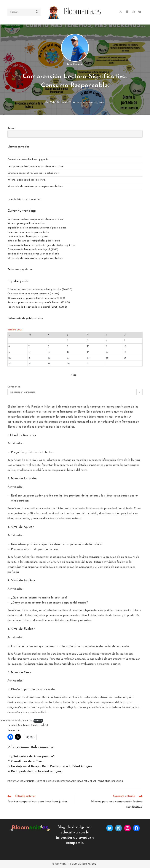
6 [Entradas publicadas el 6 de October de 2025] (9, 346)
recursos (117, 781)
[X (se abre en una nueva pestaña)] (121, 12)
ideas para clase (87, 781)
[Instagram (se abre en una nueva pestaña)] (133, 12)
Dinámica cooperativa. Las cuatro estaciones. (33, 173)
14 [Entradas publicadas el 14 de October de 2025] (29, 352)
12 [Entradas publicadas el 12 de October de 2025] (125, 346)
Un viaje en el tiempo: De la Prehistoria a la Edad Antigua (51, 766)
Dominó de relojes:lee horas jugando (28, 160)
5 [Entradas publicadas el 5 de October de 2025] (124, 341)
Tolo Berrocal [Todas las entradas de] (75, 64)
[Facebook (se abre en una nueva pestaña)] (127, 12)
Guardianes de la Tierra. (28, 761)
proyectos (104, 781)
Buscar (12, 128)
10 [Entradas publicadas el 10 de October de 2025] (88, 346)
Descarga (38, 721)
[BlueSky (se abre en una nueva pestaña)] (140, 12)
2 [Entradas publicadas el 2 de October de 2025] (68, 341)
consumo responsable (62, 781)
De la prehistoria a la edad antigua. (36, 772)
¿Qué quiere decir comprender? (33, 756)
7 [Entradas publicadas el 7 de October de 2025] (29, 346)
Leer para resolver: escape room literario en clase (35, 166)
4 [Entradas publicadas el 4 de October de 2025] (106, 341)
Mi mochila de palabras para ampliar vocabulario (35, 187)
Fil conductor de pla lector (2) (16, 721)
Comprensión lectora (34, 781)
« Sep (74, 375)
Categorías (14, 387)
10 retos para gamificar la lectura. (27, 180)
